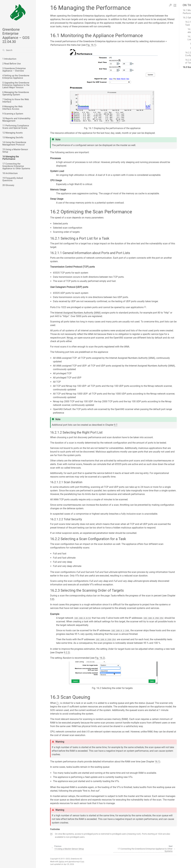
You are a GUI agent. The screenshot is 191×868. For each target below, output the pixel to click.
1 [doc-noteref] (145, 307)
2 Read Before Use (12, 64)
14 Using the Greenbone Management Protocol (14, 143)
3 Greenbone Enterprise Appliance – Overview (14, 70)
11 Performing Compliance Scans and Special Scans (16, 127)
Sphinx (62, 862)
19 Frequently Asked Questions (13, 179)
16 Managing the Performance (11, 158)
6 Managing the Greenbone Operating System (16, 93)
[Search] (18, 50)
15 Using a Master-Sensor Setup (15, 151)
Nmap (70, 338)
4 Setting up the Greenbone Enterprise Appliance (16, 77)
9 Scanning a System (13, 114)
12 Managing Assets (13, 133)
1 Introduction (9, 59)
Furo (82, 862)
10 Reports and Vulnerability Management (16, 120)
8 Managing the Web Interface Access (12, 108)
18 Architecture (10, 173)
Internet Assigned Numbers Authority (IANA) (78, 313)
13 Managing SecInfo (13, 138)
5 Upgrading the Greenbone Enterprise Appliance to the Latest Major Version (16, 85)
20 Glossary (8, 185)
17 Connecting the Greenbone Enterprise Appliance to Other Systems (16, 166)
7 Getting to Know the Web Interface (16, 101)
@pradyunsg (74, 862)
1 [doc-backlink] (51, 834)
